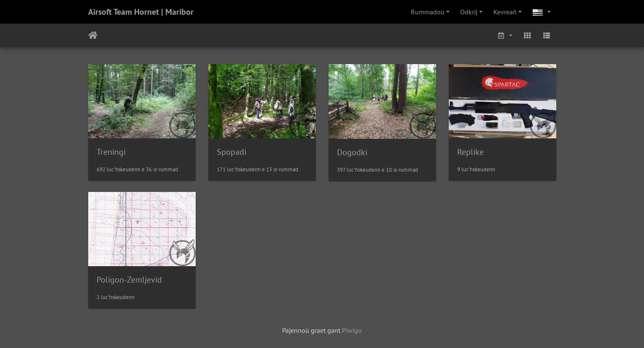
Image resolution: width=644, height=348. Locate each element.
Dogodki (352, 152)
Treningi (111, 152)
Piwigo (352, 330)
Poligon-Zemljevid (129, 280)
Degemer (93, 35)
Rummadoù (428, 12)
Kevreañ (505, 12)
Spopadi (232, 152)
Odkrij (469, 12)
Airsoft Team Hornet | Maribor (141, 12)
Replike (470, 152)
